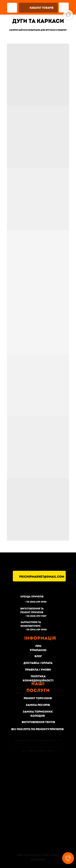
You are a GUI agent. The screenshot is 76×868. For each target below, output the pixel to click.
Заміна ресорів (38, 705)
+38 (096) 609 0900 (36, 630)
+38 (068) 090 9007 (36, 616)
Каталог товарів (42, 8)
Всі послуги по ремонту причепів (37, 729)
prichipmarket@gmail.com (42, 577)
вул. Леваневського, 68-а (38, 751)
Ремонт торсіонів (38, 698)
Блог (38, 656)
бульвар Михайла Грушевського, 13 (38, 740)
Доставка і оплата (38, 663)
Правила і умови (38, 670)
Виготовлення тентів (38, 722)
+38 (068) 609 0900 (36, 602)
